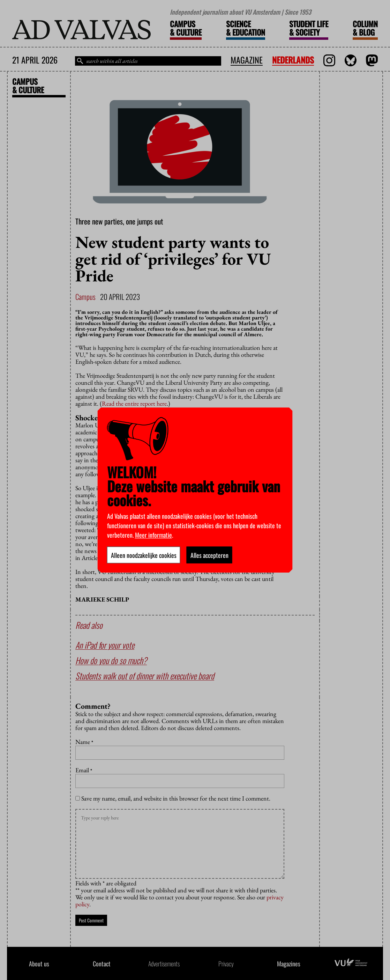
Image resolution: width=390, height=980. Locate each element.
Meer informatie (153, 535)
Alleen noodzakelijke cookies (144, 555)
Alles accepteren (209, 555)
